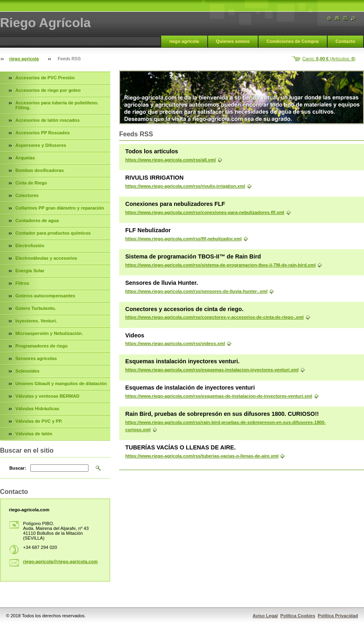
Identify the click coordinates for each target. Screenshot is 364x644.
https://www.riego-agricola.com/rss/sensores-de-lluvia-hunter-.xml (196, 291)
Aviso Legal (265, 616)
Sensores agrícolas (36, 358)
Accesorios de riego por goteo (48, 90)
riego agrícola (184, 41)
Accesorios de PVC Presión (45, 78)
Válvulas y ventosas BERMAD (47, 396)
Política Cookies (298, 616)
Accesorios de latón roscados (47, 120)
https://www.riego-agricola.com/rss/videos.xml (175, 343)
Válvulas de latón (34, 434)
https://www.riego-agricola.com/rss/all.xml (170, 160)
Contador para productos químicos (53, 233)
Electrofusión (30, 246)
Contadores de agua (37, 220)
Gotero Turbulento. (36, 308)
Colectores (27, 195)
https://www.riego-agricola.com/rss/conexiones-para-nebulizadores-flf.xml (205, 212)
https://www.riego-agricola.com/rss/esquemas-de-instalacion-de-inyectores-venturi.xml (219, 396)
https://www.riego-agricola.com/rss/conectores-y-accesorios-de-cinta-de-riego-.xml (215, 317)
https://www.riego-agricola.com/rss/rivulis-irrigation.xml (185, 186)
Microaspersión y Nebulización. (49, 333)
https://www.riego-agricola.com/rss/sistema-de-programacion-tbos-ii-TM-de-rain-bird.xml (220, 265)
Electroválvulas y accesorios (46, 258)
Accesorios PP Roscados (43, 133)
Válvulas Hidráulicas (37, 409)
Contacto (345, 41)
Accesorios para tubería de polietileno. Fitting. (57, 105)
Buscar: (18, 468)
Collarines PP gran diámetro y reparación (60, 208)
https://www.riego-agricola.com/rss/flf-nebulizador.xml (183, 239)
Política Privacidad (338, 616)
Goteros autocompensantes (45, 296)
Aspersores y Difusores (41, 145)
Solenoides (27, 371)
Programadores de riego (41, 346)
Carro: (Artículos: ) (329, 59)
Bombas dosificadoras (40, 170)
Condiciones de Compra (293, 41)
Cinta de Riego (31, 183)
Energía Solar (30, 271)
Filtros (22, 283)
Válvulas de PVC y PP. (39, 421)
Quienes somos (233, 41)
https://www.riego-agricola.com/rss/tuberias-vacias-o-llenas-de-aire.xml (202, 456)
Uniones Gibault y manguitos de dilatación (61, 383)
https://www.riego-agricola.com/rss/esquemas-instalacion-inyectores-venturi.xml (212, 370)
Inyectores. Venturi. (36, 321)
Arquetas (25, 158)
